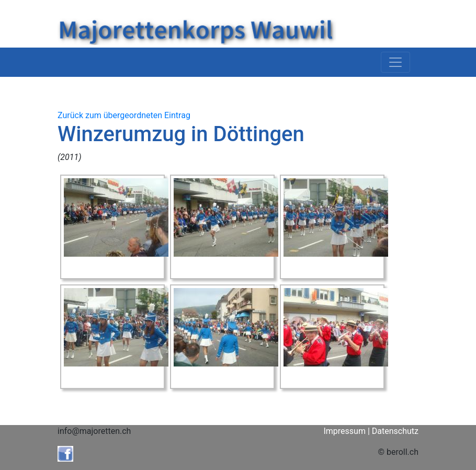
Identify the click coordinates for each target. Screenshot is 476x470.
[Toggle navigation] (395, 62)
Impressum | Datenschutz (371, 431)
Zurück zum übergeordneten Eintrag (124, 115)
